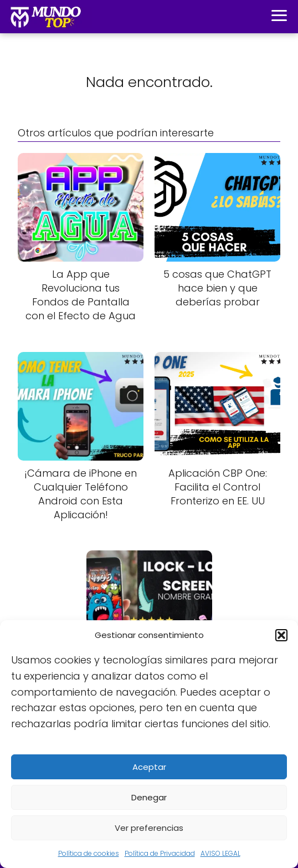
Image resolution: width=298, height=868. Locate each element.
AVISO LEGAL (220, 853)
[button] (281, 635)
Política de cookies (89, 853)
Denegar (149, 797)
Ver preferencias (149, 828)
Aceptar (149, 767)
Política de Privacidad (160, 853)
